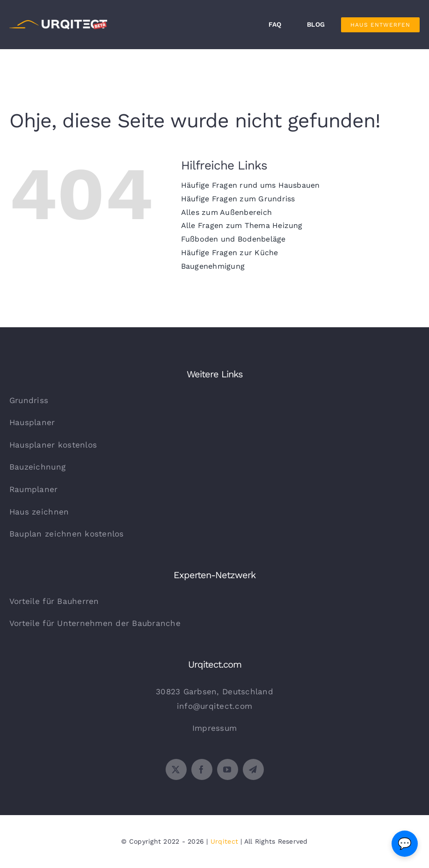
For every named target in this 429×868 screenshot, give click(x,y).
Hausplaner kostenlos (53, 445)
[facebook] (202, 769)
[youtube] (228, 769)
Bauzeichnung (37, 467)
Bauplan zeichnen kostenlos (67, 534)
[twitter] (176, 769)
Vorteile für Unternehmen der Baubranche (95, 623)
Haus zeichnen (39, 512)
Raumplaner (34, 489)
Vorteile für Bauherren (54, 601)
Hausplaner (32, 422)
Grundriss (29, 400)
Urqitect (224, 841)
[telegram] (253, 769)
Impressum (214, 728)
